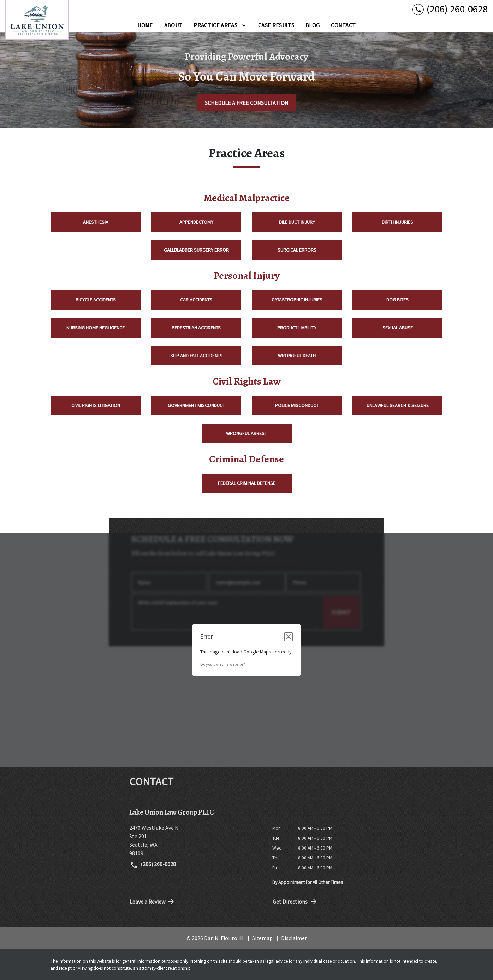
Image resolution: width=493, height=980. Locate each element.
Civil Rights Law (247, 381)
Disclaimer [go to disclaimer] (294, 938)
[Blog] (313, 25)
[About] (173, 25)
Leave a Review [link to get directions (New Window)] (153, 902)
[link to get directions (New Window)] (195, 840)
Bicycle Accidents (96, 300)
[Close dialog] (289, 637)
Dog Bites (397, 300)
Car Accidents (196, 300)
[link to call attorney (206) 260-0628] (450, 9)
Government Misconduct (196, 405)
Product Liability (297, 328)
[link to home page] (37, 20)
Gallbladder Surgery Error (196, 250)
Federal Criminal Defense (247, 483)
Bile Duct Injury (297, 222)
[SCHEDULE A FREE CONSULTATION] (247, 103)
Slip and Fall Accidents (196, 356)
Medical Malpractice (247, 198)
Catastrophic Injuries (297, 300)
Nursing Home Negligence (96, 328)
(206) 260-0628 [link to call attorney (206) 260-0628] (153, 865)
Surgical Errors (297, 250)
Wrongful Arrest (246, 433)
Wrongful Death (297, 356)
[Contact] (343, 25)
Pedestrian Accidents (196, 328)
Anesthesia (96, 222)
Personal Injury (247, 276)
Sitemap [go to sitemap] (262, 938)
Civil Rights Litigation (96, 405)
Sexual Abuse (398, 328)
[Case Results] (276, 25)
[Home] (145, 25)
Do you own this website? (222, 664)
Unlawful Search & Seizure (398, 405)
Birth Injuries (397, 222)
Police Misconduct (297, 405)
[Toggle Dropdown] (244, 25)
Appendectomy (196, 222)
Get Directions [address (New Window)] (295, 902)
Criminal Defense (246, 459)
